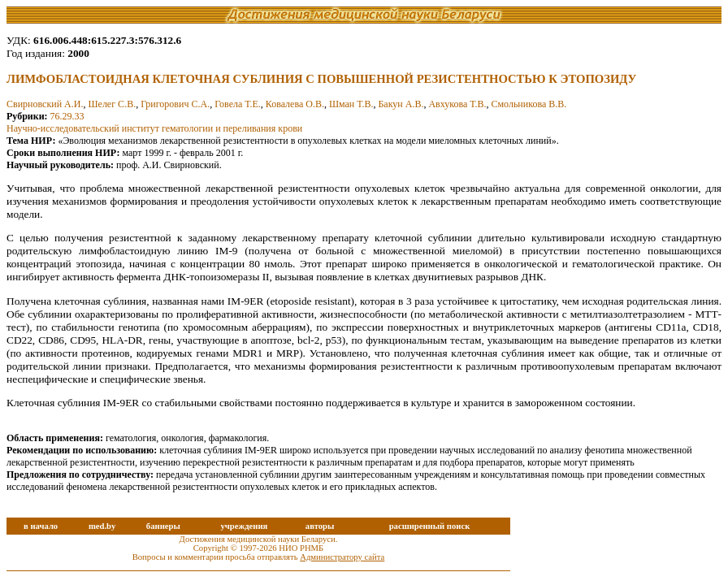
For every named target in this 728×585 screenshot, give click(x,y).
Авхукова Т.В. (457, 104)
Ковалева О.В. (295, 104)
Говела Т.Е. (238, 104)
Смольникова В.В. (529, 104)
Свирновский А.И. (45, 104)
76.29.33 (67, 116)
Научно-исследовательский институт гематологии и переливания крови (154, 128)
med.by (102, 526)
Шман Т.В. (351, 104)
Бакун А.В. (401, 104)
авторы (320, 526)
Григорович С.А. (175, 104)
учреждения (244, 526)
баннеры (163, 526)
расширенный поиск (430, 526)
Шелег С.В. (112, 104)
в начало (41, 526)
